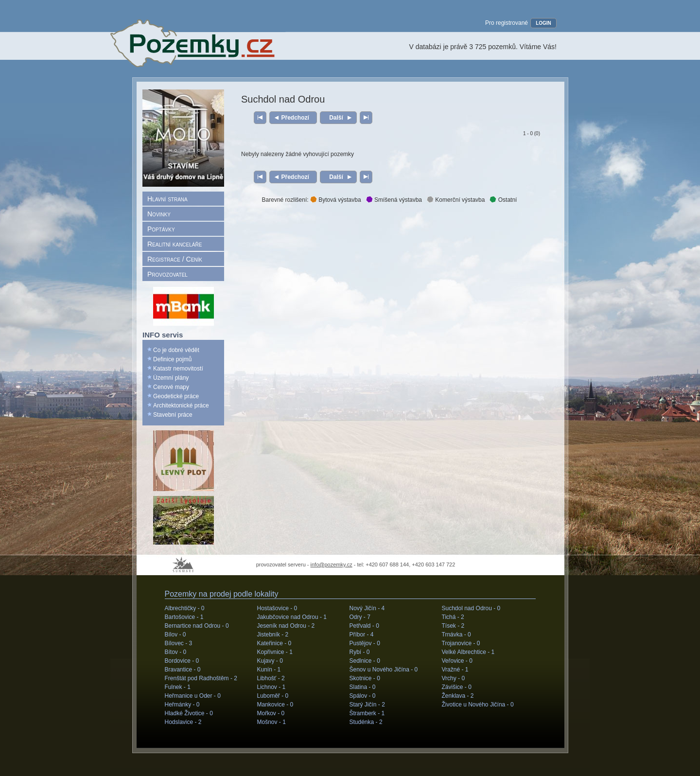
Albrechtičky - (185, 608)
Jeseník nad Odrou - (286, 626)
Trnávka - (456, 635)
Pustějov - (365, 643)
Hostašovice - (277, 608)
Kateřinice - (274, 643)
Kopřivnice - (275, 652)
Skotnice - (365, 678)
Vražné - (455, 670)
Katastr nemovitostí (178, 369)
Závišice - (457, 687)
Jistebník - (273, 635)
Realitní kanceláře (175, 244)
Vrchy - (454, 678)
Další (336, 118)
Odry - (360, 617)
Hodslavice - (183, 722)
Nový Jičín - (367, 608)
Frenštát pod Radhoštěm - (201, 678)
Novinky (159, 214)
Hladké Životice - (189, 713)
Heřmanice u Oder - (193, 696)
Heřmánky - (182, 705)
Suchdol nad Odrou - (471, 608)
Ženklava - (458, 696)
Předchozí (295, 118)
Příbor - (362, 635)
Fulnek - (178, 687)
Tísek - (453, 626)
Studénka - (366, 722)
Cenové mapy (171, 387)
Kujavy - (270, 661)
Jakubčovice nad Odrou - (292, 617)
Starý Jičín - (367, 705)
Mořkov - (271, 713)
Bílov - (175, 635)
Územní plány (171, 378)
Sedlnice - (365, 661)
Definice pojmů (172, 359)
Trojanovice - (461, 643)
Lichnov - (271, 687)
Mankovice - (275, 705)
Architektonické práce (181, 406)
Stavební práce (173, 415)
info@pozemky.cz (332, 564)
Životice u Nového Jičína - (478, 705)
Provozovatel (167, 274)
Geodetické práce (176, 396)
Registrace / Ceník (175, 259)
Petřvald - (364, 626)
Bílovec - (179, 643)
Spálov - (363, 696)
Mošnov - (271, 722)
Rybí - (360, 652)
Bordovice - (182, 661)
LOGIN (543, 23)
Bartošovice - (184, 617)
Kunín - (269, 670)
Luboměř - (273, 696)
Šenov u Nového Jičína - (384, 670)
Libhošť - (271, 678)
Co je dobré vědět (176, 350)
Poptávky (161, 229)
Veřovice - (457, 661)
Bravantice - (183, 670)
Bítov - (176, 652)
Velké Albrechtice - (468, 652)
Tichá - (453, 617)
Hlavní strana (167, 199)
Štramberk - (367, 713)
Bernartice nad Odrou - (197, 626)
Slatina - (363, 687)
